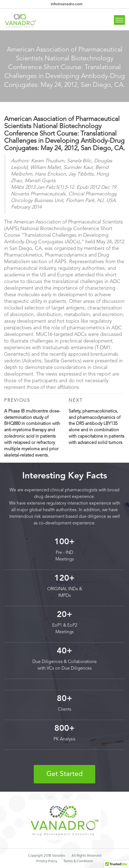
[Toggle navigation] (119, 20)
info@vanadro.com (67, 4)
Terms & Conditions (78, 861)
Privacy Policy (47, 861)
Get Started (64, 774)
